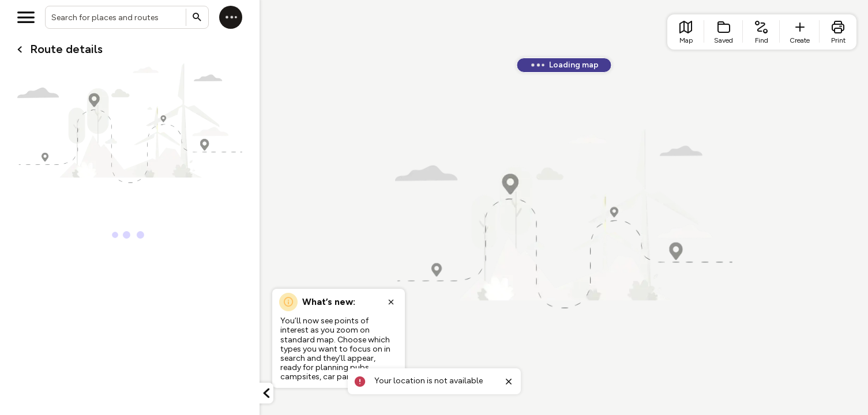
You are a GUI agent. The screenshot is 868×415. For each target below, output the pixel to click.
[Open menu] (26, 17)
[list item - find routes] (761, 32)
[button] (266, 393)
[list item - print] (838, 32)
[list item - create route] (800, 32)
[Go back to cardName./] (20, 50)
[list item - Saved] (724, 32)
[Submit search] (197, 17)
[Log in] (231, 17)
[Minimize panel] (266, 393)
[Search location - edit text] (127, 17)
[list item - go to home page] (686, 32)
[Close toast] (509, 382)
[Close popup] (391, 302)
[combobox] (127, 17)
